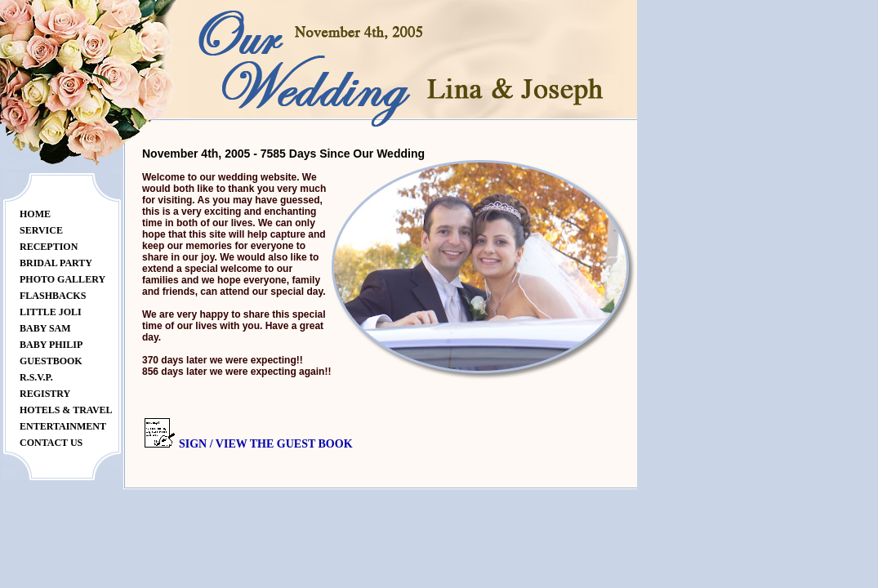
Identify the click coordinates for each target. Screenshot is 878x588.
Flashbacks (53, 296)
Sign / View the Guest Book (266, 444)
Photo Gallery (62, 279)
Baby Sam (45, 328)
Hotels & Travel (66, 410)
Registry (45, 394)
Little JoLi (51, 312)
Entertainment (63, 426)
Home (35, 214)
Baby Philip (51, 345)
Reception (49, 247)
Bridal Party (56, 263)
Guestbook (51, 361)
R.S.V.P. (36, 377)
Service (41, 230)
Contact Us (51, 443)
